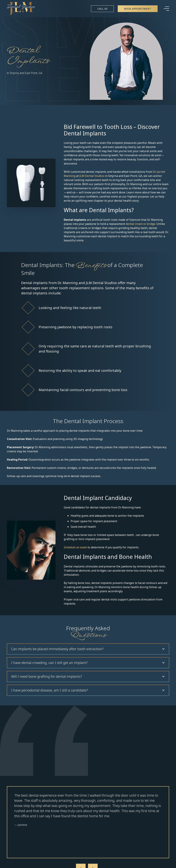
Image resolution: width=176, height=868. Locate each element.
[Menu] (166, 9)
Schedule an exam (75, 547)
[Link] (21, 9)
